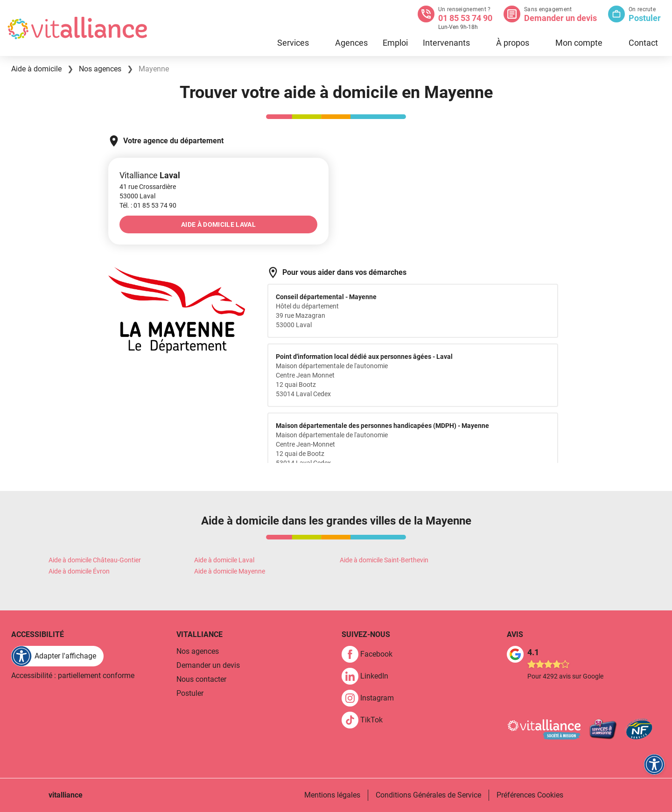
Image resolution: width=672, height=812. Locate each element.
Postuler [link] (190, 693)
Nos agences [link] (198, 651)
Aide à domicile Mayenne (230, 571)
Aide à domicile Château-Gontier (95, 560)
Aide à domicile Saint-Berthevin (384, 560)
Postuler (645, 18)
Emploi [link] (395, 43)
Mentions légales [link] (332, 795)
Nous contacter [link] (201, 679)
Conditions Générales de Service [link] (428, 795)
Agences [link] (351, 43)
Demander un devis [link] (208, 665)
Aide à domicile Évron (79, 571)
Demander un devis (560, 18)
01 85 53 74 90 (465, 18)
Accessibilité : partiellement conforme (73, 675)
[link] (155, 205)
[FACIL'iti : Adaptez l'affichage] (57, 656)
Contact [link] (643, 43)
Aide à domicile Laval (224, 560)
